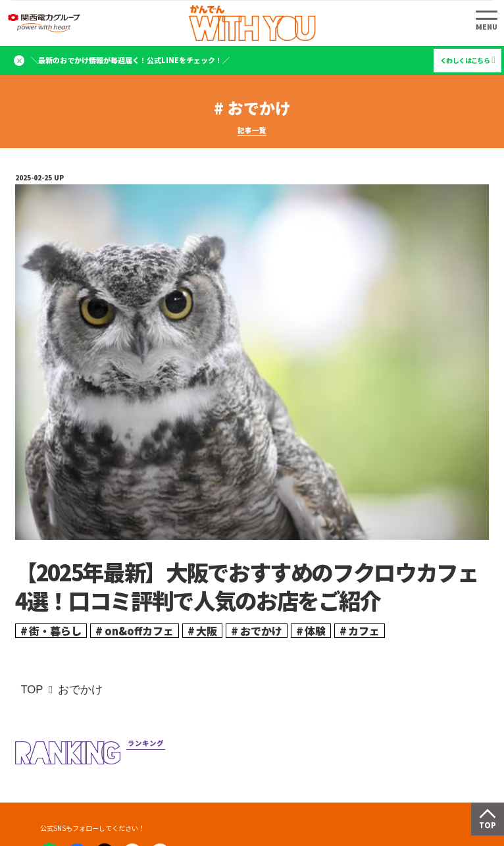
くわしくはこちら (465, 60)
